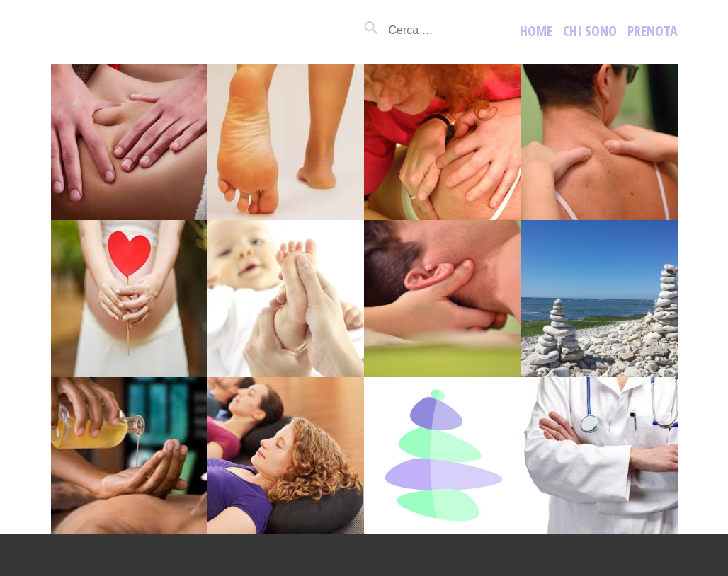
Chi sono (590, 31)
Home (536, 31)
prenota (653, 31)
